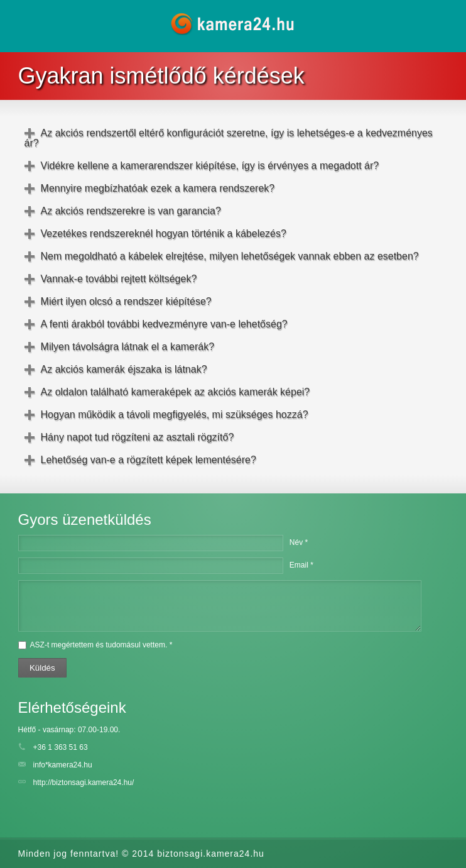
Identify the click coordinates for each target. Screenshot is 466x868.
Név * (299, 542)
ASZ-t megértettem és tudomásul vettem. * (101, 645)
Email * (301, 565)
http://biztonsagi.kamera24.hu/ (84, 783)
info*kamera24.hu (63, 765)
